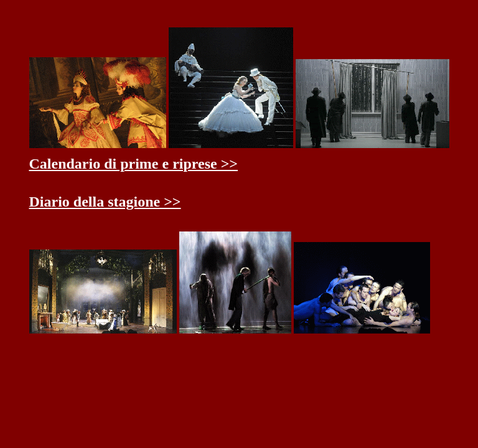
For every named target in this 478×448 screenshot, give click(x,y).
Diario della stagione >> (105, 202)
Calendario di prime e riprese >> (134, 164)
